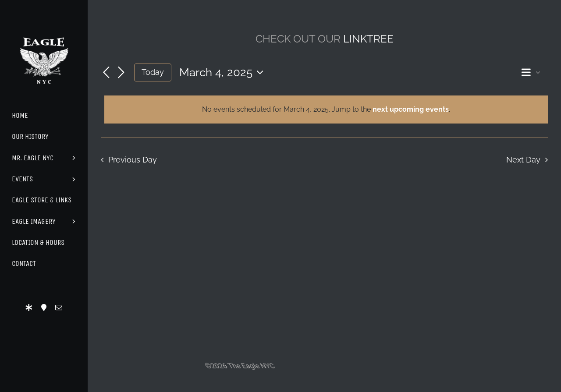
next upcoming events (411, 109)
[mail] (59, 307)
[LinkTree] (29, 307)
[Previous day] (106, 73)
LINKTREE (368, 39)
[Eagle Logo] (44, 30)
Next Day (523, 160)
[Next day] (121, 73)
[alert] (326, 109)
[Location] (44, 307)
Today (153, 72)
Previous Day (133, 160)
